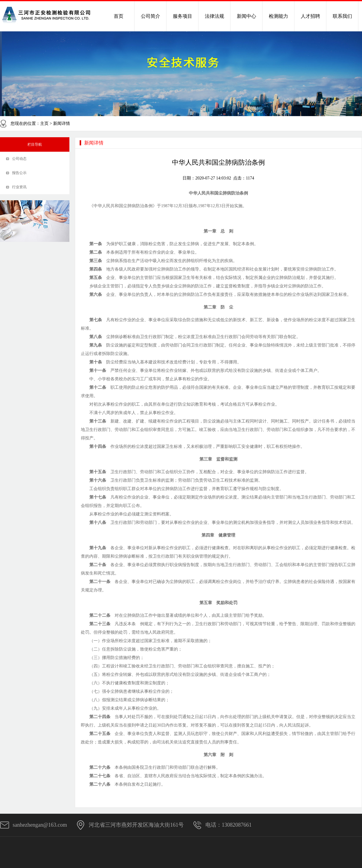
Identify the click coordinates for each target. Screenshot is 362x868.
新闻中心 (246, 16)
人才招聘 (310, 16)
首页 (119, 16)
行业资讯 (19, 187)
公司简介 (151, 16)
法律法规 (214, 16)
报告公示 (19, 173)
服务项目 (183, 16)
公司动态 (19, 159)
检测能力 (278, 16)
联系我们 (342, 16)
